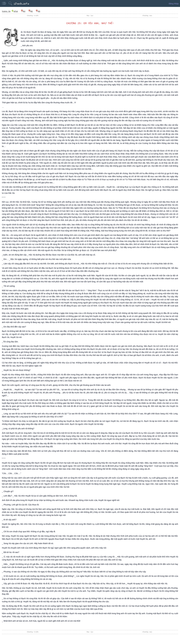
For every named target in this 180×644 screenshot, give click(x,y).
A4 (23, 11)
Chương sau (147, 16)
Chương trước (33, 16)
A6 (38, 11)
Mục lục (90, 16)
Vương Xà (6, 11)
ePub (15, 11)
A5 (30, 11)
